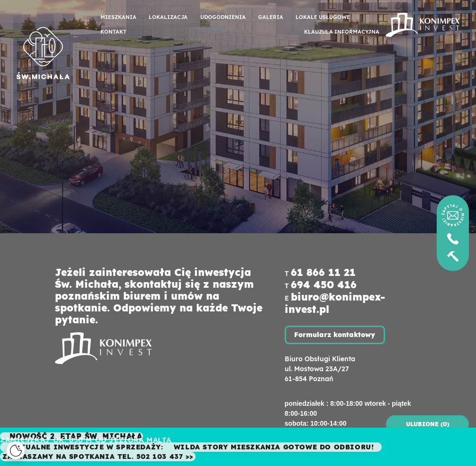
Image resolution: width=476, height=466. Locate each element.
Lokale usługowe (323, 17)
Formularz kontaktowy (335, 335)
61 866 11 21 (323, 272)
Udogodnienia (223, 17)
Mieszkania (118, 17)
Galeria (271, 17)
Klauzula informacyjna (342, 32)
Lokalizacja (168, 17)
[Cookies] (16, 450)
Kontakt (113, 32)
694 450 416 (324, 284)
